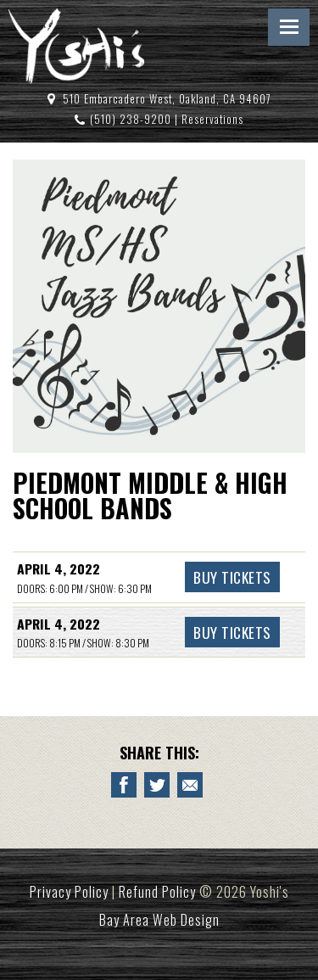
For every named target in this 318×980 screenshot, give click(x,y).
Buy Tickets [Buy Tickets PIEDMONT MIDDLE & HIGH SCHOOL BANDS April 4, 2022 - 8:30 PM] (232, 632)
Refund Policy (157, 892)
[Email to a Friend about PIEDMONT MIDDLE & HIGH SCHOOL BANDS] (190, 785)
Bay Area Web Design (159, 920)
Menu (289, 27)
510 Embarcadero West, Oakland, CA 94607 (167, 99)
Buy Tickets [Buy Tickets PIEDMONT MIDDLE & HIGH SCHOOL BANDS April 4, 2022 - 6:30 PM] (232, 577)
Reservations (212, 119)
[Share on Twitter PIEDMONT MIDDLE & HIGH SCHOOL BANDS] (157, 785)
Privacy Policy (69, 892)
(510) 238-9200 (131, 119)
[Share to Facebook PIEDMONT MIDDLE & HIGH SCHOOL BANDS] (124, 785)
